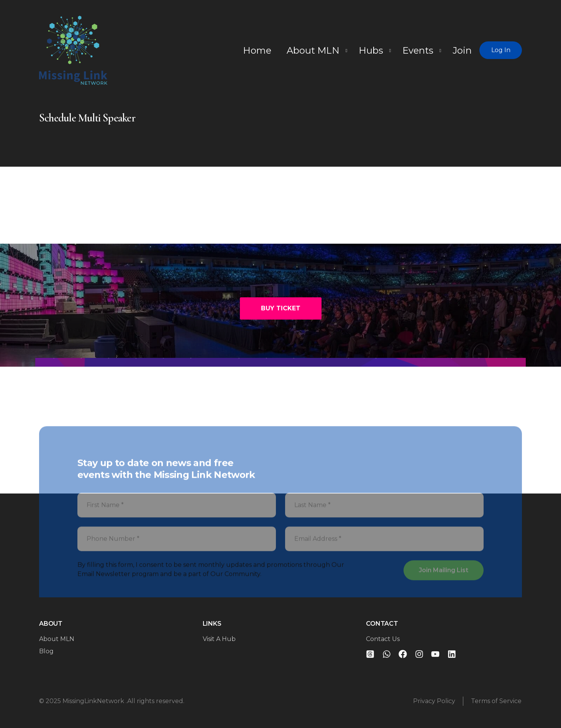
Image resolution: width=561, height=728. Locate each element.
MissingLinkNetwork (94, 701)
